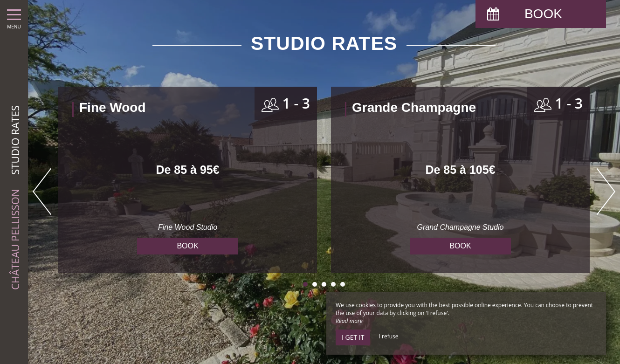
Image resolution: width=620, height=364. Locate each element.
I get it (353, 337)
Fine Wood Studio (188, 227)
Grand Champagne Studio (461, 227)
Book (187, 246)
